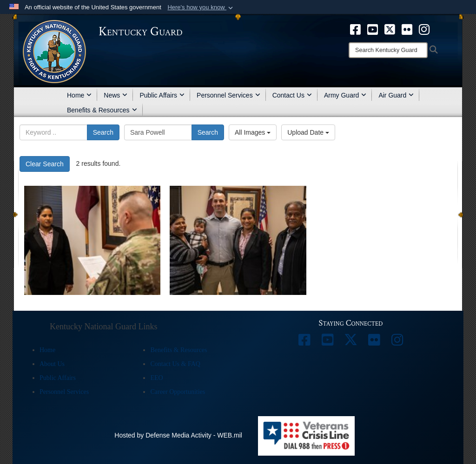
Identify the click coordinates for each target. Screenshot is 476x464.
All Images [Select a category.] (253, 132)
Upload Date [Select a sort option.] (308, 132)
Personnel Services (228, 95)
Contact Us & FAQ (175, 364)
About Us (52, 364)
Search (103, 132)
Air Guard (396, 95)
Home (79, 95)
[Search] (388, 50)
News (116, 95)
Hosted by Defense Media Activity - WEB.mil (178, 435)
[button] (201, 7)
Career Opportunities (178, 392)
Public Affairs (162, 95)
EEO (156, 378)
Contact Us (292, 95)
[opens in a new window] (355, 29)
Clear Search (45, 164)
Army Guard (345, 95)
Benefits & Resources (102, 110)
